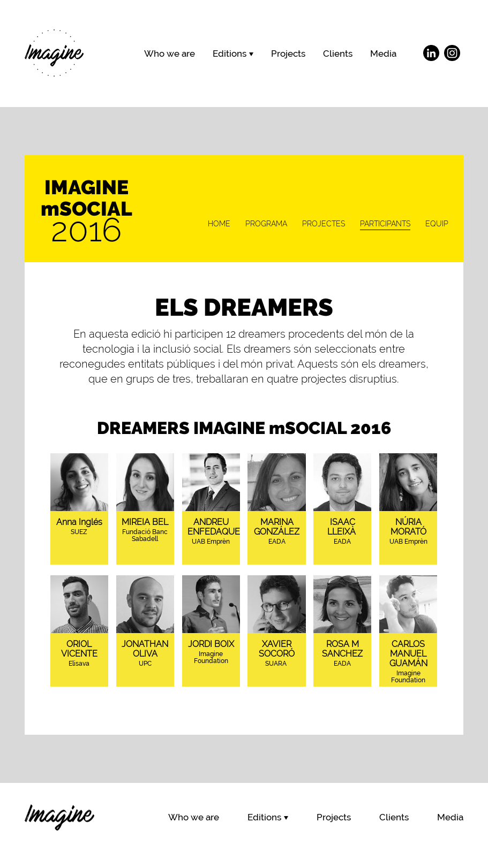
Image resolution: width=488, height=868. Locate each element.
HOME (219, 224)
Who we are (170, 54)
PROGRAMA (266, 224)
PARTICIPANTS (385, 224)
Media (383, 54)
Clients (338, 54)
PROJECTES (324, 224)
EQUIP (437, 224)
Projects (288, 54)
